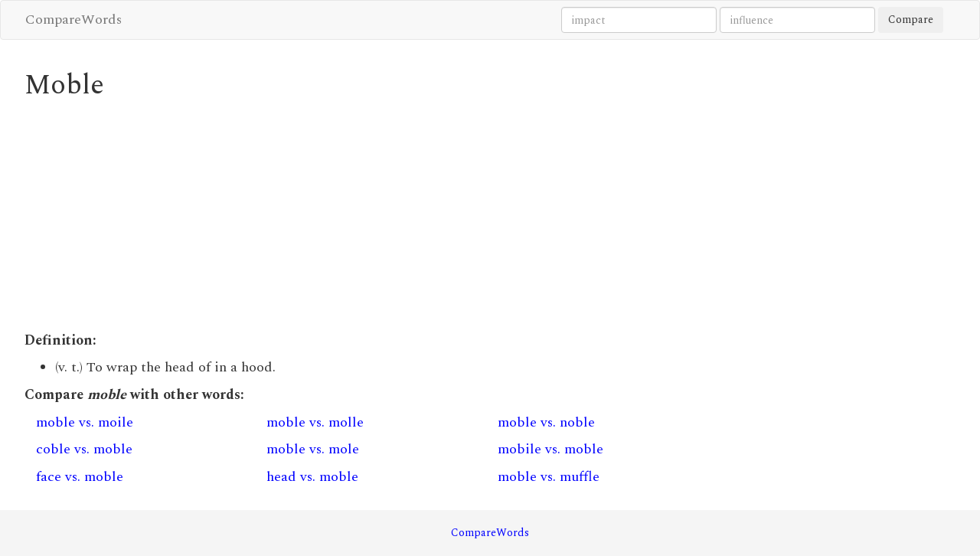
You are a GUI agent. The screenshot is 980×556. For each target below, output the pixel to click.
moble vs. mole (313, 449)
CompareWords (73, 20)
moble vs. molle (315, 422)
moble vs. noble (546, 422)
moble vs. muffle (549, 477)
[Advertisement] (371, 216)
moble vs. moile (85, 422)
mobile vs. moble (550, 449)
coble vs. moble (84, 449)
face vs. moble (80, 477)
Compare (911, 20)
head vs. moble (312, 477)
